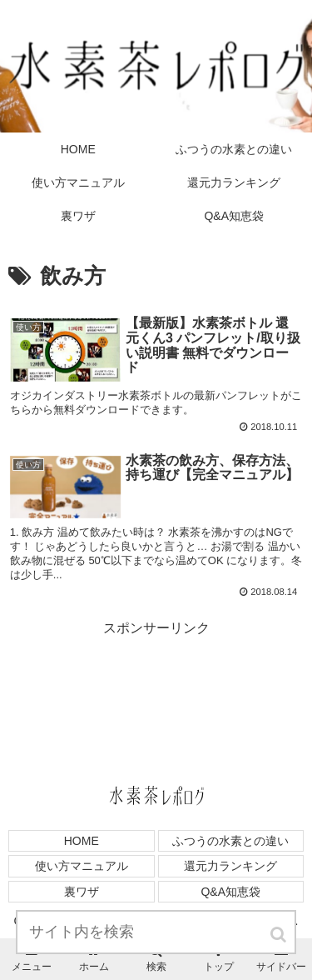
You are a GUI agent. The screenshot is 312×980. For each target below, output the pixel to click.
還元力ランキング (230, 866)
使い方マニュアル (82, 866)
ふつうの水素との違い (230, 841)
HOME (82, 841)
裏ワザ (82, 892)
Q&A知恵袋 (230, 892)
